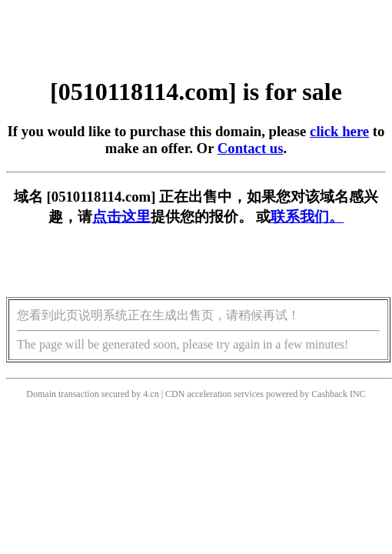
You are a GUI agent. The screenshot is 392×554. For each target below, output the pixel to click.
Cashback (329, 394)
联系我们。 (307, 217)
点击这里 (121, 217)
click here (339, 131)
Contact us (251, 148)
